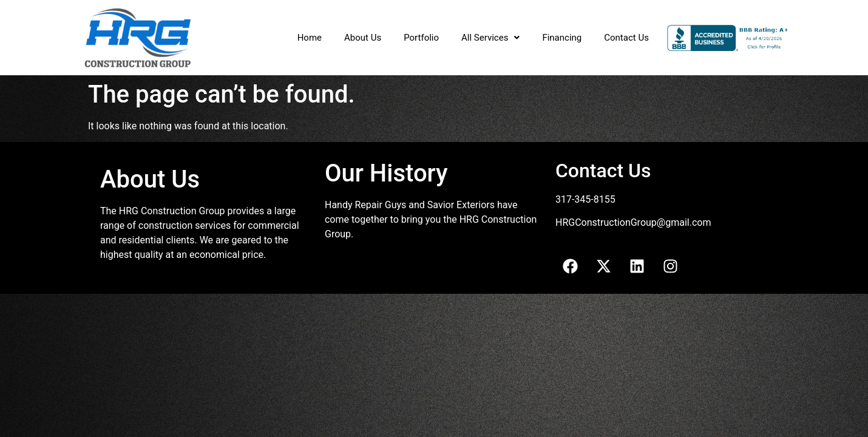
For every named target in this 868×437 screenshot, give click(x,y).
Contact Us (626, 38)
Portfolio (421, 38)
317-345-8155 (585, 199)
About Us (363, 38)
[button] (490, 38)
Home (310, 38)
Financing (562, 38)
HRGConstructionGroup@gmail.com (633, 222)
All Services (490, 38)
